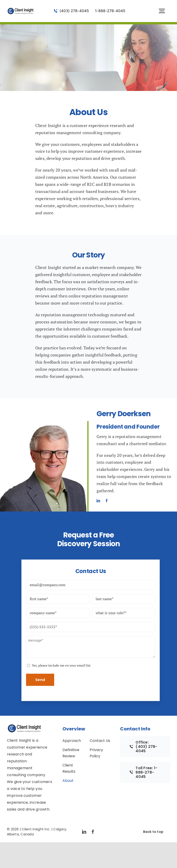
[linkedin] (98, 501)
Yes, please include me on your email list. (62, 665)
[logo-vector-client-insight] (21, 9)
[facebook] (107, 501)
